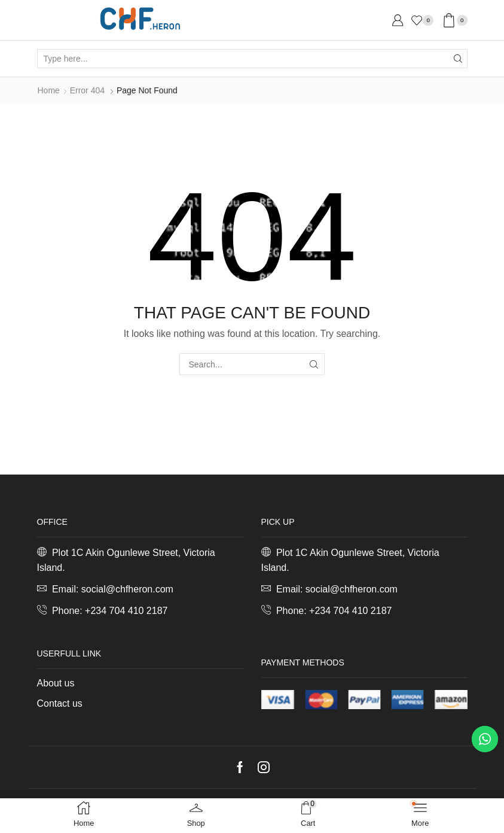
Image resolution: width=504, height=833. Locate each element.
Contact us (60, 703)
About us (56, 683)
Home (49, 90)
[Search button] (458, 59)
